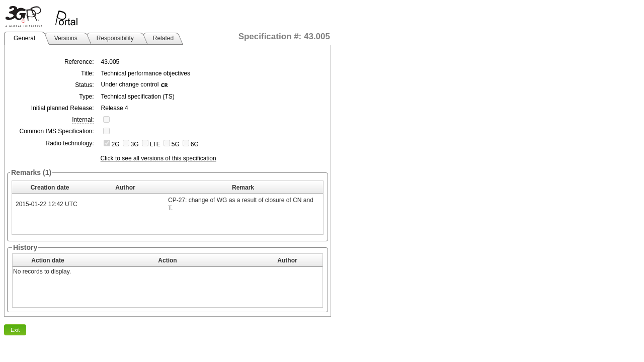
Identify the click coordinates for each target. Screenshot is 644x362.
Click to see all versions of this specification (158, 158)
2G (116, 144)
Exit (15, 330)
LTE (155, 144)
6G (195, 144)
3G (135, 144)
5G (176, 144)
